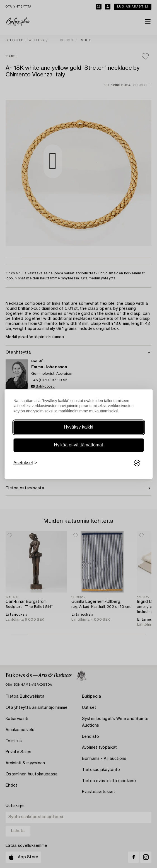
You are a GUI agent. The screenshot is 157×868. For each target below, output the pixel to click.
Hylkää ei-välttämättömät (78, 445)
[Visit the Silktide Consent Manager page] (137, 463)
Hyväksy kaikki (78, 427)
